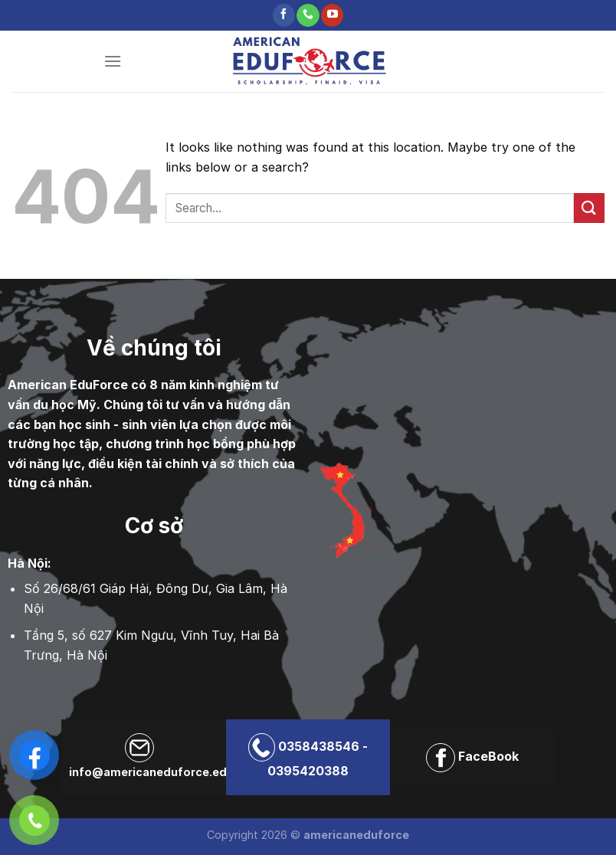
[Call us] (308, 15)
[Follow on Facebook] (284, 15)
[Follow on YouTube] (332, 15)
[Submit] (589, 208)
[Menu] (113, 61)
